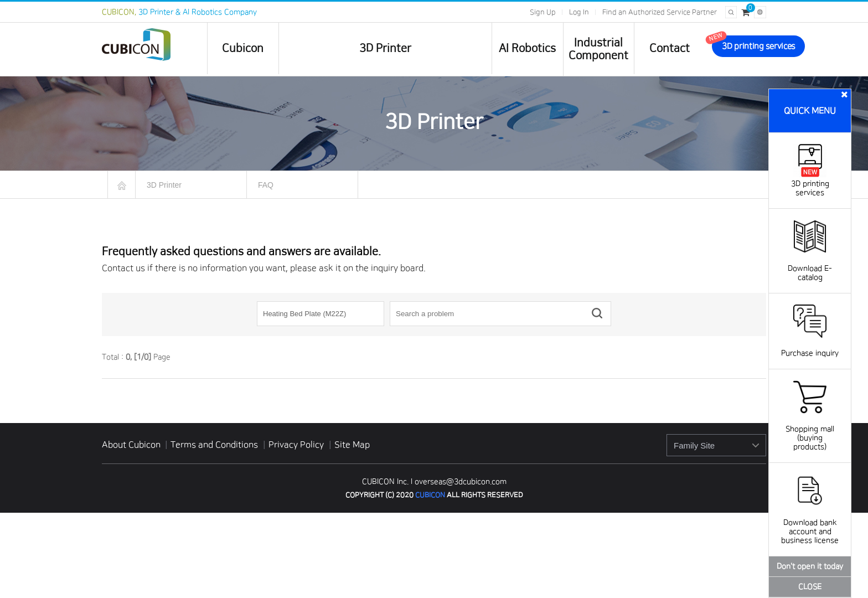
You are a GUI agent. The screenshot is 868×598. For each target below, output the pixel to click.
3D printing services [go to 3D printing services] (758, 46)
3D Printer (385, 48)
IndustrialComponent (598, 49)
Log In (579, 12)
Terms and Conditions (215, 445)
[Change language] (760, 12)
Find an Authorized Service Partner (660, 12)
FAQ (266, 185)
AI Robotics (527, 48)
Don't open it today (810, 566)
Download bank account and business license (810, 523)
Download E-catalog (810, 264)
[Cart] (745, 12)
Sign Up (543, 12)
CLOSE (810, 587)
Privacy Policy (297, 445)
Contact (670, 48)
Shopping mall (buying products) (810, 429)
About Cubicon (131, 445)
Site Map (352, 445)
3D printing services (810, 184)
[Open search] (731, 12)
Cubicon (243, 48)
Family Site (694, 445)
